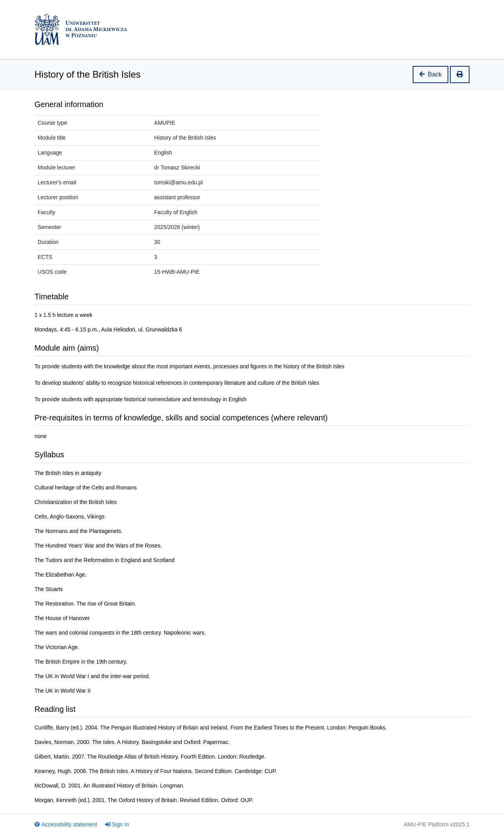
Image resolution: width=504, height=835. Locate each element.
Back (431, 74)
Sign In (117, 824)
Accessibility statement (66, 824)
